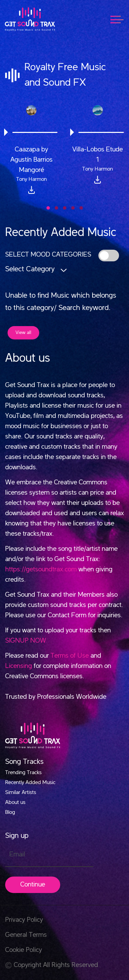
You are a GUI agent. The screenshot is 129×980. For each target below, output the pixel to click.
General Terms (26, 935)
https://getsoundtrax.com (41, 570)
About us (15, 803)
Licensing (19, 666)
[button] (48, 208)
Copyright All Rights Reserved (52, 965)
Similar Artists (21, 793)
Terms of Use (70, 656)
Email (17, 855)
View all (23, 333)
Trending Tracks (23, 773)
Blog (10, 812)
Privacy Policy (24, 920)
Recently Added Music (30, 783)
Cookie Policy (24, 950)
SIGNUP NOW (26, 641)
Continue (33, 885)
